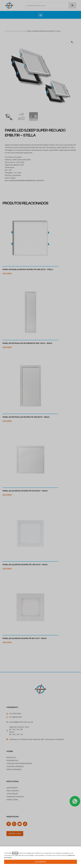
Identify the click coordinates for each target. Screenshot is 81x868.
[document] (40, 434)
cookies (15, 853)
